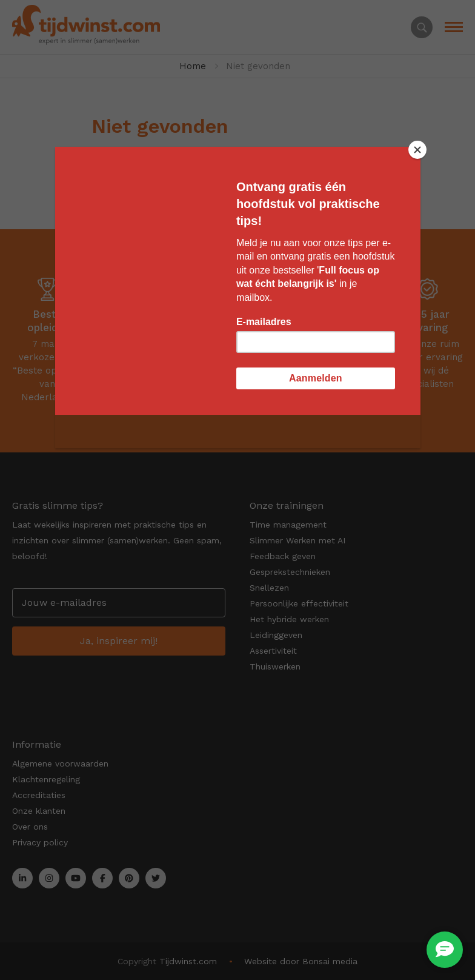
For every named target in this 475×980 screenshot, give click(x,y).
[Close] (417, 150)
